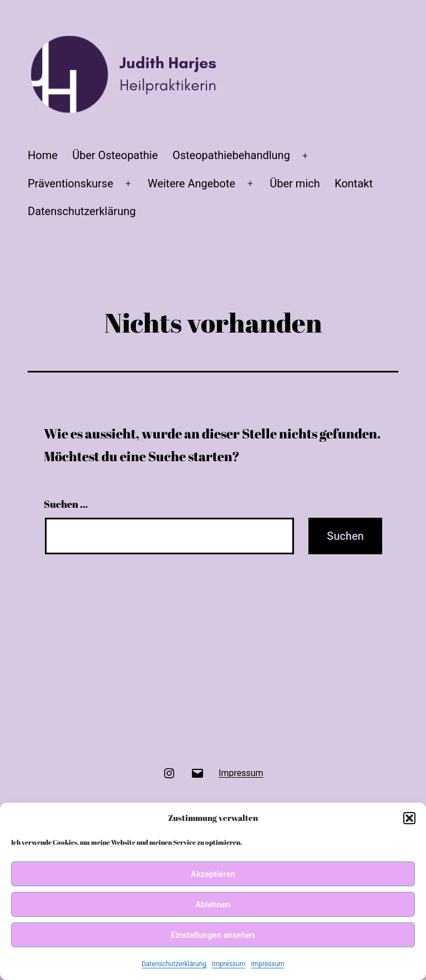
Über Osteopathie (115, 155)
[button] (409, 818)
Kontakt (354, 183)
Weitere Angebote (191, 183)
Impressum (229, 964)
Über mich (295, 183)
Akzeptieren (213, 874)
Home (43, 155)
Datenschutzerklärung (174, 964)
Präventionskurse (70, 183)
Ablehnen (213, 905)
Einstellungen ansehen (213, 935)
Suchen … (66, 504)
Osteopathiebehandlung (231, 155)
